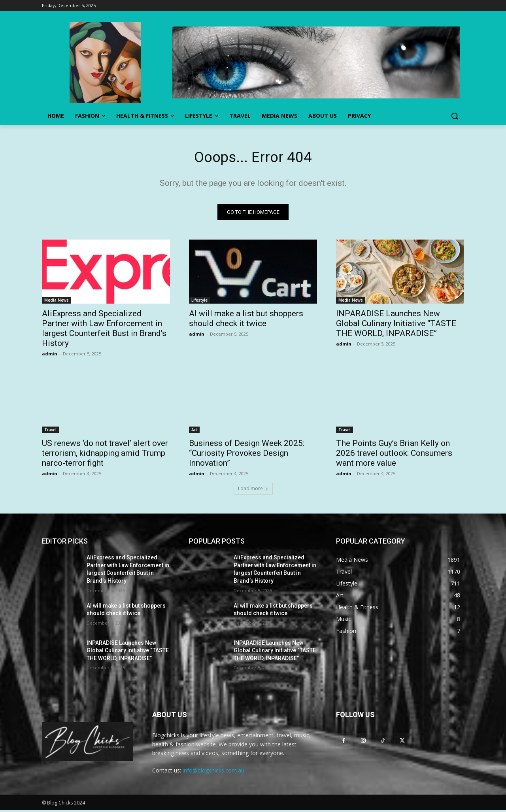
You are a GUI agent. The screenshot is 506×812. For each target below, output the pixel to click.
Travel (50, 432)
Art (194, 432)
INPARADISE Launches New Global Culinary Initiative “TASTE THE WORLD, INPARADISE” (396, 325)
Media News (57, 302)
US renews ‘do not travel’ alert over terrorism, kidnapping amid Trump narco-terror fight (105, 455)
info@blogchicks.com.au (213, 772)
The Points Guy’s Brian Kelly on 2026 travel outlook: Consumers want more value (394, 455)
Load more (253, 490)
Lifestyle (199, 302)
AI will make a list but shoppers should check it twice (246, 320)
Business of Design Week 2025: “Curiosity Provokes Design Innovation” (247, 455)
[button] (455, 116)
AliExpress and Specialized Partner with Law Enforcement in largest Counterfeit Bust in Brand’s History (104, 330)
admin (50, 356)
